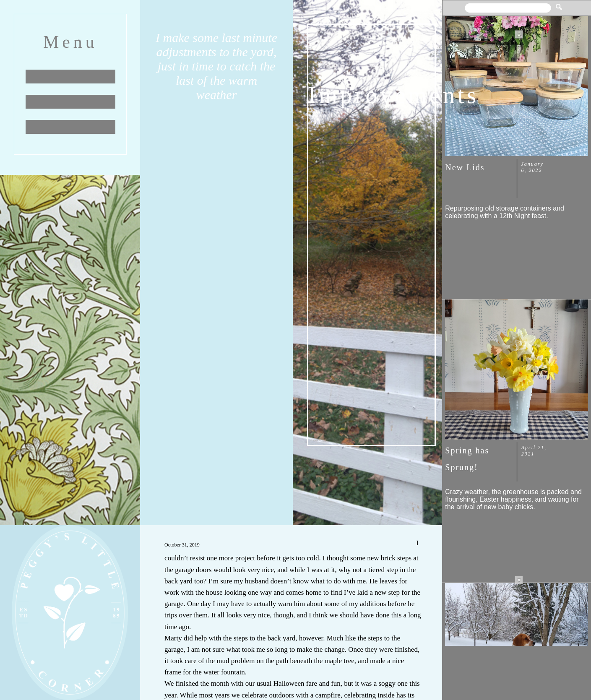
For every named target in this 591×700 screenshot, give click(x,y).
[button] (559, 4)
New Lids (465, 167)
